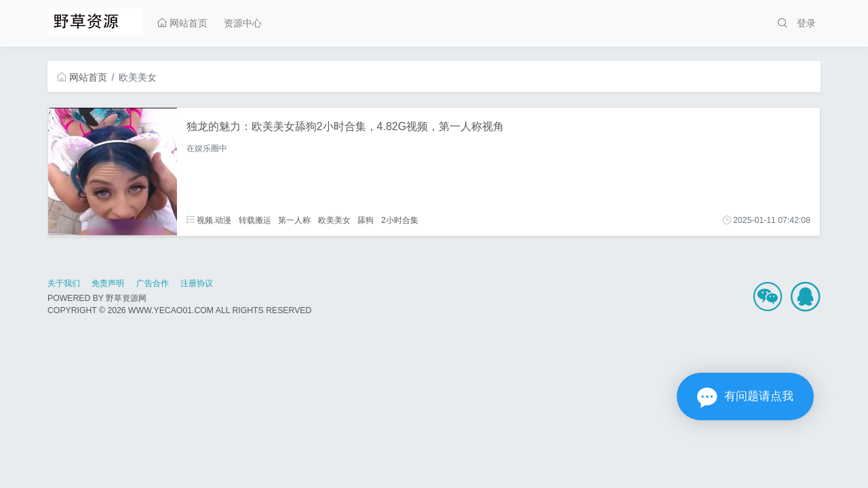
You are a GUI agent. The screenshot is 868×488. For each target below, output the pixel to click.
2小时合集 (400, 220)
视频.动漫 (209, 220)
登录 (806, 23)
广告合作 (153, 283)
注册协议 (197, 283)
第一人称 (294, 220)
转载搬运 (255, 220)
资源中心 (243, 23)
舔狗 (366, 220)
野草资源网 (126, 298)
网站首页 (182, 23)
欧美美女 (334, 220)
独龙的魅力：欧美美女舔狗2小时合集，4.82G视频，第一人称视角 (345, 126)
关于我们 (64, 283)
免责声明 (108, 283)
